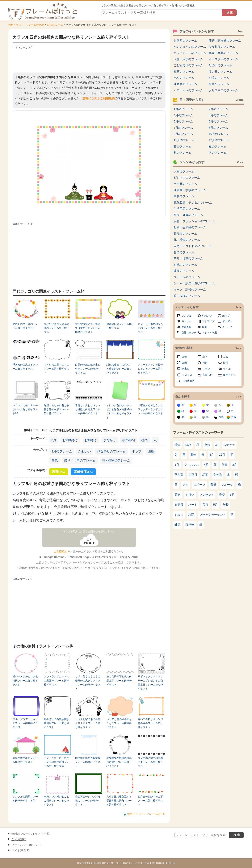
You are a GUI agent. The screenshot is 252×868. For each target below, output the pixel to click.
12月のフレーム (219, 140)
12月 (222, 455)
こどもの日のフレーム (188, 65)
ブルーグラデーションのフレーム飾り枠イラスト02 (25, 723)
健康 (177, 525)
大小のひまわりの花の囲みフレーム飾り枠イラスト (56, 328)
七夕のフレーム (184, 78)
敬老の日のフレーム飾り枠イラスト (119, 326)
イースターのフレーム (223, 59)
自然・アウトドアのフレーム (193, 246)
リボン (206, 369)
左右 (226, 357)
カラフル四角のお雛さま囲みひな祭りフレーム (89, 531)
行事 (224, 465)
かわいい (85, 451)
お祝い (190, 495)
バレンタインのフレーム (190, 47)
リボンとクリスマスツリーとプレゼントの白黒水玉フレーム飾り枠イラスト (150, 683)
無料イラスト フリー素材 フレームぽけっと (124, 863)
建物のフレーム (184, 271)
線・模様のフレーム (187, 296)
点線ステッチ (189, 333)
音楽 (222, 495)
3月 (54, 440)
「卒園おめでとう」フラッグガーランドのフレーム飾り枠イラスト (150, 410)
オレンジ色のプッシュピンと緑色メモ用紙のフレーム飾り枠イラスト (119, 412)
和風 (204, 327)
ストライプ (208, 321)
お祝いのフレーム (185, 265)
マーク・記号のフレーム (190, 289)
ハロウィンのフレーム (188, 90)
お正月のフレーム (185, 41)
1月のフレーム (183, 109)
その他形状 (188, 381)
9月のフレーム (183, 134)
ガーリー (186, 321)
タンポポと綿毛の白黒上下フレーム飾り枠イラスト (150, 762)
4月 (206, 465)
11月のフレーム (184, 140)
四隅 (184, 363)
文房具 (179, 505)
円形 (205, 363)
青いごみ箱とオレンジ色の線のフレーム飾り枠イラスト (150, 723)
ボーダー (227, 321)
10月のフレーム (219, 134)
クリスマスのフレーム (223, 90)
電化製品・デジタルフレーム (193, 203)
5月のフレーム (183, 121)
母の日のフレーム (220, 65)
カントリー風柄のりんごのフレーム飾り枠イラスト (150, 328)
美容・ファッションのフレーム (194, 221)
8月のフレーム (218, 128)
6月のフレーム (218, 121)
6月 (232, 495)
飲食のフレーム (184, 196)
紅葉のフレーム (219, 84)
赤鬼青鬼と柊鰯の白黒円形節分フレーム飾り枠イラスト (119, 762)
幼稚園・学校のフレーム (190, 190)
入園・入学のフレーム (188, 59)
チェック (227, 327)
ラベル (227, 369)
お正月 (193, 475)
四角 (151, 451)
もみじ (179, 515)
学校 (226, 505)
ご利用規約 (60, 552)
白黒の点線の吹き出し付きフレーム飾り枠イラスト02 (88, 369)
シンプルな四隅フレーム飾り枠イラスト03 (25, 799)
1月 (177, 465)
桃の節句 (129, 440)
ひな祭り (110, 440)
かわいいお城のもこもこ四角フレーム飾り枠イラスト (56, 801)
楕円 (226, 363)
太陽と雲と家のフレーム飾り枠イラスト (25, 760)
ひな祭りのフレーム (111, 451)
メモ (185, 485)
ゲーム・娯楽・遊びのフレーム (194, 283)
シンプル (186, 316)
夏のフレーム (218, 146)
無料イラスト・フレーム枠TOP (26, 25)
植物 (144, 440)
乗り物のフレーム (185, 234)
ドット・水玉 (209, 333)
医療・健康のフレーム (188, 215)
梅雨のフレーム (184, 72)
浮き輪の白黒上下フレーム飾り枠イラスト (25, 367)
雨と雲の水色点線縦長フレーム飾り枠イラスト (88, 762)
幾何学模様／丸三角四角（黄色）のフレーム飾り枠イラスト (88, 328)
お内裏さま (70, 440)
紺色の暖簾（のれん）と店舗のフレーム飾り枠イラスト (119, 369)
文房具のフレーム (185, 184)
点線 (207, 445)
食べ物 (218, 475)
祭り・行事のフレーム (80, 460)
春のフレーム (182, 146)
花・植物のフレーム (116, 460)
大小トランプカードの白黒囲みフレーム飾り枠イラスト (56, 681)
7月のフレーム (183, 128)
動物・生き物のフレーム (190, 227)
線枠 (188, 445)
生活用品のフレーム (187, 209)
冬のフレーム (218, 153)
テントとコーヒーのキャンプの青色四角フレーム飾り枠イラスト (56, 762)
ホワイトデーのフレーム (190, 53)
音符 (205, 505)
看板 (213, 485)
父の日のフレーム (220, 72)
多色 (55, 460)
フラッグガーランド (213, 515)
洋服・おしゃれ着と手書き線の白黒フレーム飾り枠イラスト (56, 410)
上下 (205, 357)
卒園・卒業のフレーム (223, 53)
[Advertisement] (89, 60)
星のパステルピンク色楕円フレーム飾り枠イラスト (25, 681)
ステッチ (229, 445)
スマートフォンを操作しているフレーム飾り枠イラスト (150, 369)
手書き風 (186, 327)
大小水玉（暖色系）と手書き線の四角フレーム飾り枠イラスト (119, 801)
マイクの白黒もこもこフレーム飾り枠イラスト (56, 369)
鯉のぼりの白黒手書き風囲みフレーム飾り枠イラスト (56, 723)
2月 (235, 465)
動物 (193, 455)
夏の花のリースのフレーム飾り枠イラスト (25, 326)
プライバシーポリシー (26, 845)
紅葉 (205, 475)
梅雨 (191, 515)
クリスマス (192, 465)
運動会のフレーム (185, 84)
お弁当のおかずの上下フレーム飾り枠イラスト (150, 801)
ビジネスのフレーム (187, 178)
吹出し (186, 369)
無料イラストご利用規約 (98, 98)
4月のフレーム (218, 115)
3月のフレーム (55, 25)
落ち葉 (179, 475)
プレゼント (207, 495)
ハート (193, 505)
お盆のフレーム (219, 78)
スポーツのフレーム (187, 277)
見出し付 (207, 375)
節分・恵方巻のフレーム (225, 41)
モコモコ (187, 375)
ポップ (137, 451)
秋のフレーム (182, 153)
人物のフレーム (184, 171)
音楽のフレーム (184, 252)
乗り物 (190, 525)
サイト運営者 (20, 851)
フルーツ (227, 485)
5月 (215, 505)
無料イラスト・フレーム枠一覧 (146, 814)
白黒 (221, 417)
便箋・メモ (229, 375)
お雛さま (91, 440)
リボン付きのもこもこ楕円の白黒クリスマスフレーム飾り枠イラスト (88, 683)
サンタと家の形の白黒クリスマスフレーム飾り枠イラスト (88, 723)
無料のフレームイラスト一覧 (30, 834)
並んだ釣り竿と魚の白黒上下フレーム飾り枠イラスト (119, 681)
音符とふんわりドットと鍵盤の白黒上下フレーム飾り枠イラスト (88, 410)
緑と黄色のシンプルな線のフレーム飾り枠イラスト (88, 801)
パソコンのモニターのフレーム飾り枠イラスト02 (25, 410)
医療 (177, 495)
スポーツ (199, 485)
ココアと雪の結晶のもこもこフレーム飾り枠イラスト (119, 723)
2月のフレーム (218, 109)
